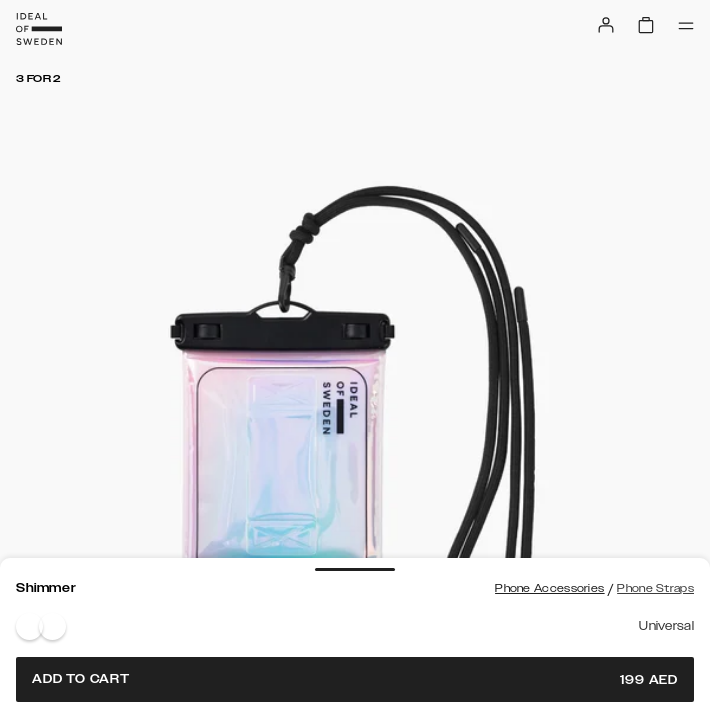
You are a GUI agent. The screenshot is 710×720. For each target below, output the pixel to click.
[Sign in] (606, 25)
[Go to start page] (39, 29)
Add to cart (355, 679)
